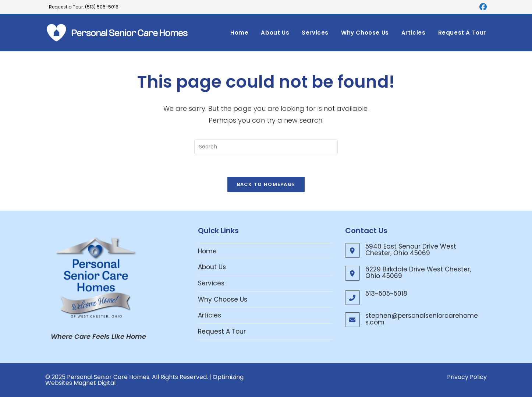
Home (207, 251)
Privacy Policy (467, 377)
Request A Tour (222, 331)
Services (211, 283)
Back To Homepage (266, 184)
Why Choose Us (223, 299)
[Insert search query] (266, 147)
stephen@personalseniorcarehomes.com (422, 319)
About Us (212, 267)
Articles (210, 315)
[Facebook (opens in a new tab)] (482, 7)
